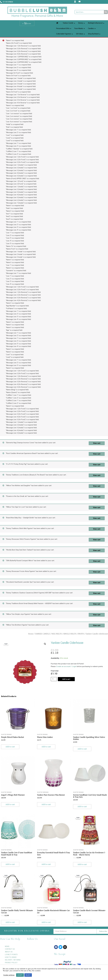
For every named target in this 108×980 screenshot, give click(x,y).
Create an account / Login (66, 666)
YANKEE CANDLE (42, 634)
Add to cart (66, 679)
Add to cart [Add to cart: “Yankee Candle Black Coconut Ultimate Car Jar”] (82, 922)
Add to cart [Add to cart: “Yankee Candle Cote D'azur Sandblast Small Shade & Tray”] (10, 864)
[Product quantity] (54, 679)
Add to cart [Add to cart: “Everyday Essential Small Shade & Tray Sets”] (46, 864)
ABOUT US (9, 952)
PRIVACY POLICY (11, 963)
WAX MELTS (57, 634)
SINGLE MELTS (70, 634)
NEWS (7, 946)
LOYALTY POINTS (11, 955)
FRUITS (81, 634)
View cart (97, 443)
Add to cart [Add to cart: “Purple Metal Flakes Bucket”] (10, 747)
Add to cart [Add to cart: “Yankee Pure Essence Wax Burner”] (46, 804)
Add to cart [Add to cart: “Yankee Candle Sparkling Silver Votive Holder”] (82, 749)
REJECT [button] (28, 975)
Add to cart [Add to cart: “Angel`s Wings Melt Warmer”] (10, 804)
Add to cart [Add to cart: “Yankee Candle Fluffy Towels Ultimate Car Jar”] (10, 922)
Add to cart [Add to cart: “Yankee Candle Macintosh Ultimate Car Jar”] (46, 922)
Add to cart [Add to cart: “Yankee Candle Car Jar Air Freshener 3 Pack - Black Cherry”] (82, 864)
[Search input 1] (89, 12)
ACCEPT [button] (20, 975)
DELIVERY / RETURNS (13, 960)
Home (31, 634)
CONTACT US (10, 949)
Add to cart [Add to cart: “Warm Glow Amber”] (46, 747)
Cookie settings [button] (9, 975)
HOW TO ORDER (11, 957)
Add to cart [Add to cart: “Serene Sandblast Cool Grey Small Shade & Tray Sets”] (82, 807)
